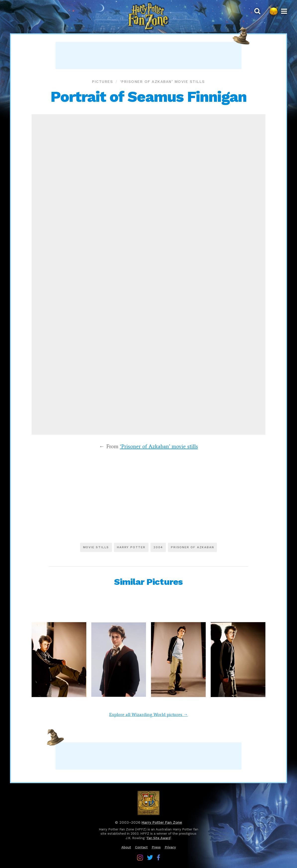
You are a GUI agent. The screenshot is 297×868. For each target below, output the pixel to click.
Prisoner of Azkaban (192, 547)
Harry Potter (131, 547)
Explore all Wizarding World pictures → (148, 714)
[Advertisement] (148, 55)
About (126, 847)
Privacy (170, 847)
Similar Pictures (148, 582)
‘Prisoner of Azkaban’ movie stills (163, 82)
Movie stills (96, 547)
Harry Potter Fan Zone (162, 822)
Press (156, 847)
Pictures (102, 82)
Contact (141, 847)
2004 (158, 547)
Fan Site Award (159, 838)
